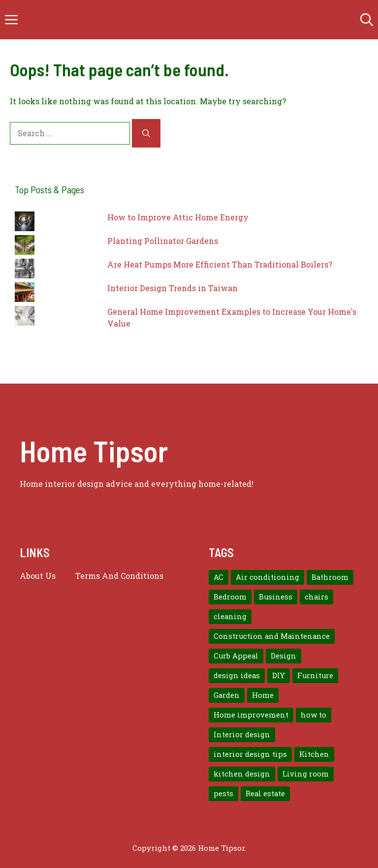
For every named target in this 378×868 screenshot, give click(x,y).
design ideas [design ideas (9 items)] (237, 675)
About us (38, 576)
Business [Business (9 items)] (276, 597)
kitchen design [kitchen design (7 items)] (242, 774)
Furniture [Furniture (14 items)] (315, 675)
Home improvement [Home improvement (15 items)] (251, 715)
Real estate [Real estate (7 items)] (265, 793)
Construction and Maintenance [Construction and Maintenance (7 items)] (272, 636)
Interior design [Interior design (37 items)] (242, 734)
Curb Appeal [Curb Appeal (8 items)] (236, 656)
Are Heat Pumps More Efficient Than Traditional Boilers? (220, 264)
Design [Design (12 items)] (283, 656)
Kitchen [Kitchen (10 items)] (314, 754)
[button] (367, 20)
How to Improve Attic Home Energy (178, 217)
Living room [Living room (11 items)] (306, 774)
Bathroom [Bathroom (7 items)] (330, 577)
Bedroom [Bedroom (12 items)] (230, 597)
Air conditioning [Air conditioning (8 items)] (268, 577)
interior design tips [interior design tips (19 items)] (250, 754)
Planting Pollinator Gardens (163, 241)
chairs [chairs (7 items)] (316, 597)
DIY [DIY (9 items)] (279, 675)
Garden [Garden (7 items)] (227, 695)
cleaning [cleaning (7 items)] (230, 616)
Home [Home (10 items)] (263, 695)
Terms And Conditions (119, 576)
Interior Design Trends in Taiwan (173, 288)
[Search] (146, 133)
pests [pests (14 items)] (223, 793)
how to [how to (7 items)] (314, 715)
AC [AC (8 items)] (219, 577)
